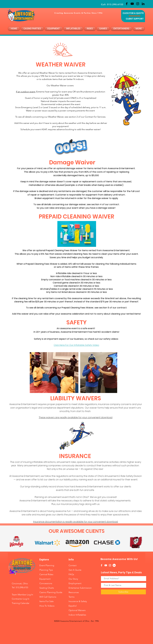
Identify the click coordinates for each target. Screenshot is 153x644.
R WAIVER (72, 65)
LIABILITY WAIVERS (76, 398)
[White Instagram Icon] (110, 565)
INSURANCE (76, 456)
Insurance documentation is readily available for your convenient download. (76, 522)
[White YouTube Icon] (106, 565)
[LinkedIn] (143, 4)
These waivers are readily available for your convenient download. (76, 417)
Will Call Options (48, 597)
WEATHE (47, 65)
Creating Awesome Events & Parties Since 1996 (78, 13)
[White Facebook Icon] (102, 565)
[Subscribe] (123, 592)
